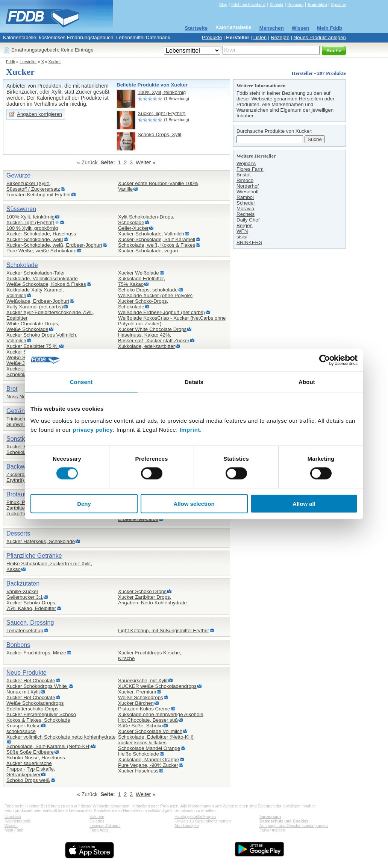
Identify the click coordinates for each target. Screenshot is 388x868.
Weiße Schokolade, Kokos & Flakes (46, 284)
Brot (12, 389)
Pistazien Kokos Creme (144, 709)
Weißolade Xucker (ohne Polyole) (155, 295)
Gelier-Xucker (133, 228)
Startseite (196, 28)
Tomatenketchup (25, 631)
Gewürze (18, 175)
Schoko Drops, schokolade (148, 290)
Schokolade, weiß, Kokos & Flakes (157, 245)
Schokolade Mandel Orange (149, 748)
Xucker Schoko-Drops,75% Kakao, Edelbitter (31, 605)
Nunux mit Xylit (23, 692)
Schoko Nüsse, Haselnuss (36, 758)
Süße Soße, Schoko (140, 726)
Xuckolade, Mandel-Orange (149, 759)
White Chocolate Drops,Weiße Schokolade (33, 326)
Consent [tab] (81, 382)
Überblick (13, 816)
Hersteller (238, 37)
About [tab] (307, 382)
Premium (295, 5)
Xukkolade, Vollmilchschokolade (42, 278)
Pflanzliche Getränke (34, 556)
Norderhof (248, 186)
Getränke (19, 411)
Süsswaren (21, 209)
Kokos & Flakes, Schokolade (38, 720)
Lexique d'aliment (105, 826)
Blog (223, 5)
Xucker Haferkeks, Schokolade (41, 541)
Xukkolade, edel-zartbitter (146, 346)
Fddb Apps (99, 830)
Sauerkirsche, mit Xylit (143, 681)
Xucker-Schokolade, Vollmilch (151, 234)
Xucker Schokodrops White (37, 686)
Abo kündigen (187, 826)
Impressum (270, 816)
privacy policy (93, 429)
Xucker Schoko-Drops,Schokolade (143, 304)
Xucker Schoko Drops (142, 591)
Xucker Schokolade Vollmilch (150, 731)
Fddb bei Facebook (248, 5)
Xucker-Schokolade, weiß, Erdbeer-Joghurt (54, 245)
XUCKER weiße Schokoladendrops (157, 686)
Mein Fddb (330, 28)
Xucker (55, 62)
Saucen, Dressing (30, 623)
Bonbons (18, 645)
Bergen (245, 225)
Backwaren (21, 467)
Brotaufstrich (23, 494)
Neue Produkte (27, 673)
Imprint (190, 429)
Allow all (304, 503)
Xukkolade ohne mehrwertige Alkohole (161, 714)
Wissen (301, 28)
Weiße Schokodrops (141, 697)
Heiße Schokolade (139, 754)
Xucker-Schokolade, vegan (148, 251)
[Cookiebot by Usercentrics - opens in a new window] (325, 360)
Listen (260, 37)
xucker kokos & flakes (142, 743)
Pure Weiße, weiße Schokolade (41, 251)
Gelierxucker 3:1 (25, 597)
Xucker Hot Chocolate (31, 681)
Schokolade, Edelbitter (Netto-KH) (156, 737)
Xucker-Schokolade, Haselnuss (41, 234)
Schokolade (22, 265)
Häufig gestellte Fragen (195, 816)
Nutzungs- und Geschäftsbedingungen (294, 826)
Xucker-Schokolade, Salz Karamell (157, 239)
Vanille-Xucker (22, 591)
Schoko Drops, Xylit (159, 134)
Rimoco (245, 180)
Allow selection (194, 503)
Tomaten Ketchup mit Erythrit (39, 195)
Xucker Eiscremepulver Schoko (41, 714)
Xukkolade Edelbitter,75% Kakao (142, 281)
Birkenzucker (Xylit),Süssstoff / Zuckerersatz (33, 186)
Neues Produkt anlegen (320, 37)
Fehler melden (272, 830)
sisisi (242, 237)
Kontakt (276, 5)
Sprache (338, 5)
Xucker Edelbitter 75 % (33, 346)
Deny (84, 503)
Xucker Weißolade (139, 273)
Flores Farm (250, 169)
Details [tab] (194, 382)
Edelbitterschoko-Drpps (33, 709)
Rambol (245, 197)
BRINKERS (249, 242)
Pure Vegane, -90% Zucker (148, 765)
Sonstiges (20, 439)
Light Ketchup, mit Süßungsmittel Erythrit (164, 631)
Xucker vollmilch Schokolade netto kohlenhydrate (61, 737)
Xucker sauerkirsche (29, 763)
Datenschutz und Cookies (284, 821)
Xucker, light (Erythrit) (161, 113)
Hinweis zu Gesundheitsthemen (203, 821)
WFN (242, 231)
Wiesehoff (248, 192)
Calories (97, 821)
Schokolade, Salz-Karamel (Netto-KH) (48, 746)
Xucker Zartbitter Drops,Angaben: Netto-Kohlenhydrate (152, 600)
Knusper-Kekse (23, 726)
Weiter (143, 162)
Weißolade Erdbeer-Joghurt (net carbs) (161, 312)
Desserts (18, 533)
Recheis (246, 214)
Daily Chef (248, 220)
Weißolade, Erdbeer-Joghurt (38, 301)
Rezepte (280, 37)
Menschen (272, 28)
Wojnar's (246, 163)
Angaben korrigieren (39, 114)
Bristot (244, 175)
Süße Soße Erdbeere (30, 752)
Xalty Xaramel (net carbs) (35, 307)
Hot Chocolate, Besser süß (148, 720)
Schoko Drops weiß (28, 780)
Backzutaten (23, 583)
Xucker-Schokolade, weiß (35, 239)
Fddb (11, 62)
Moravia (245, 209)
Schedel (246, 203)
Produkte (212, 37)
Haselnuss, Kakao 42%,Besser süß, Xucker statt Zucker (154, 338)
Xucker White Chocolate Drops (152, 329)
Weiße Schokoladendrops (35, 703)
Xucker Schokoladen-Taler (36, 273)
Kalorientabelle (233, 27)
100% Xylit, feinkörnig (162, 92)
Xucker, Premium (137, 692)
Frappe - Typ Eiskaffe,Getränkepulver (31, 772)
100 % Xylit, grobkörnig (32, 228)
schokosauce (21, 731)
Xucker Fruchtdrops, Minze (36, 653)
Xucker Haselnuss (138, 771)
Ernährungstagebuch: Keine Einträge (52, 50)
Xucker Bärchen (136, 703)
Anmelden (317, 5)
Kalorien (97, 816)
